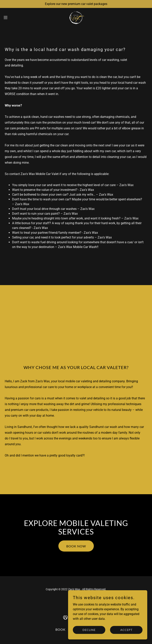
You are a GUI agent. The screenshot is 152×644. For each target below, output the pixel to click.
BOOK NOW (76, 546)
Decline (89, 633)
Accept (126, 633)
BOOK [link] (60, 629)
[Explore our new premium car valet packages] (76, 4)
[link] (76, 17)
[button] (13, 17)
